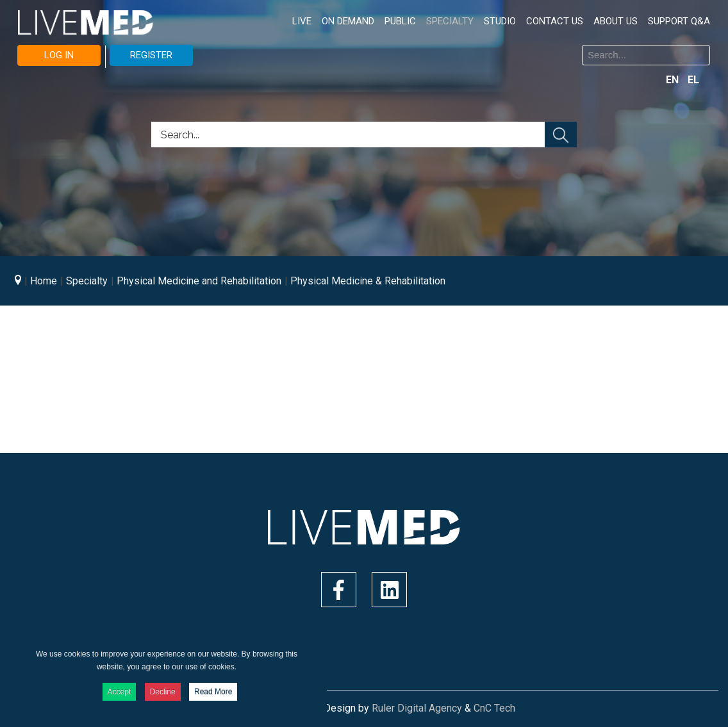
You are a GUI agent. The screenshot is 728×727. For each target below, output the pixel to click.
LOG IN (59, 55)
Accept (120, 692)
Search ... (374, 46)
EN (674, 80)
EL (693, 80)
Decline (163, 692)
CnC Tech (494, 708)
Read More (213, 692)
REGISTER (151, 55)
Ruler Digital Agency (417, 708)
